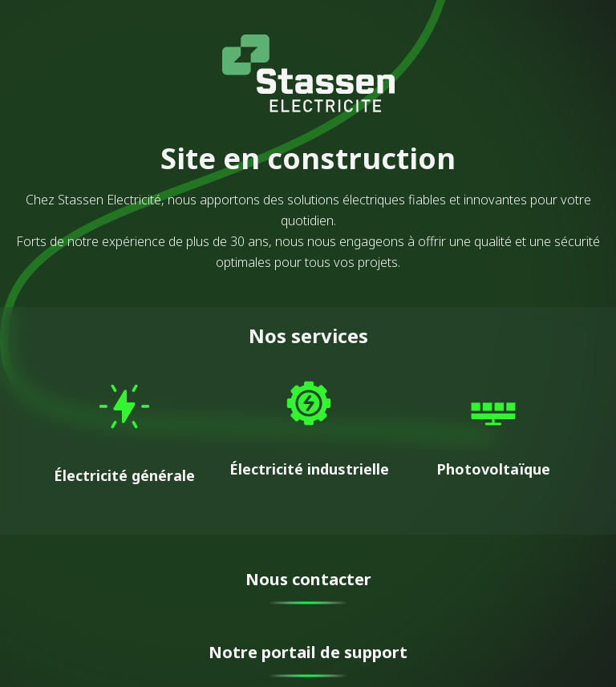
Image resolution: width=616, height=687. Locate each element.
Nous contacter (308, 579)
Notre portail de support (308, 652)
